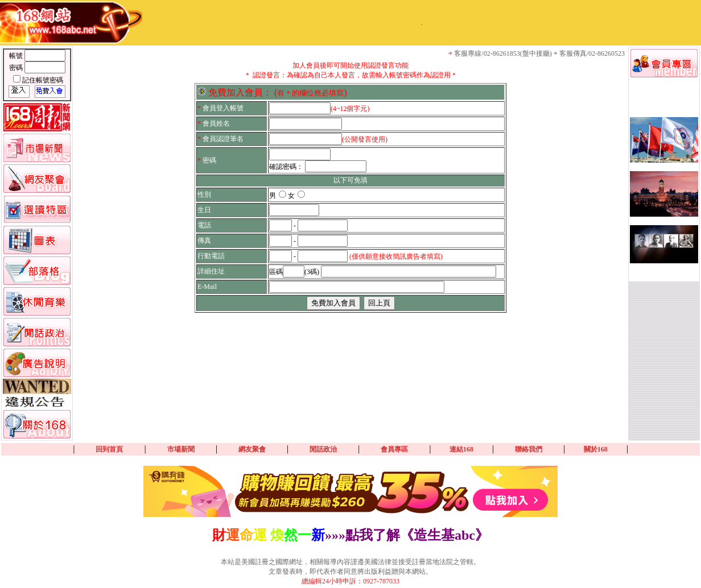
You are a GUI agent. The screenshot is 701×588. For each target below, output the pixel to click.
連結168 (461, 449)
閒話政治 (323, 449)
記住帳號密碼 (43, 80)
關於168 (596, 449)
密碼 (17, 68)
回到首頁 (109, 449)
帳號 (17, 56)
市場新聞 (181, 449)
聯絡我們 (529, 449)
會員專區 (394, 449)
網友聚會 (252, 449)
